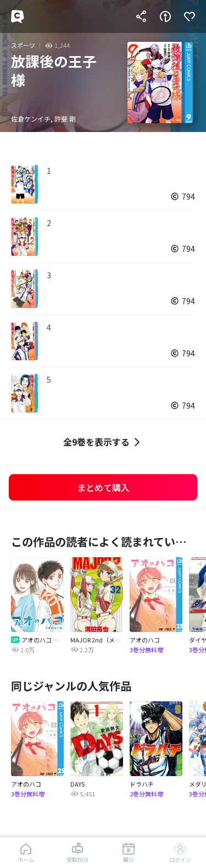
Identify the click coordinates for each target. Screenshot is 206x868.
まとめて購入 (103, 487)
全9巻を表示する (103, 442)
